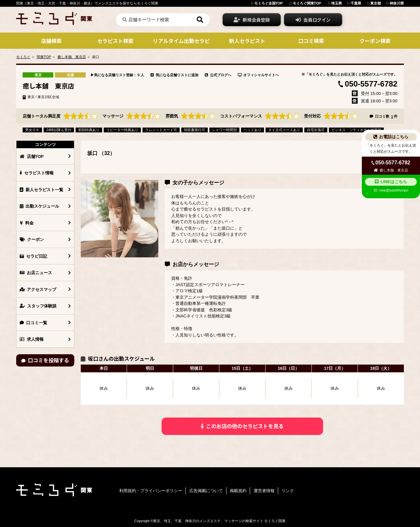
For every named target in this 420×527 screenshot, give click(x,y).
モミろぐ (23, 57)
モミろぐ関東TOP (307, 3)
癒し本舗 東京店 (72, 57)
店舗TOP (32, 156)
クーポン (32, 239)
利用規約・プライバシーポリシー (151, 491)
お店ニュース (36, 273)
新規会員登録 (252, 20)
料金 (27, 223)
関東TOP (44, 57)
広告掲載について (206, 491)
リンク (288, 491)
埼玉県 (336, 3)
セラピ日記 (33, 256)
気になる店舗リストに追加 (174, 75)
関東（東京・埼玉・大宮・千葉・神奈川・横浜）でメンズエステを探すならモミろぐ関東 (87, 3)
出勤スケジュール (39, 206)
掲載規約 (238, 491)
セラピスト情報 (37, 173)
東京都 (376, 3)
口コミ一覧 (33, 323)
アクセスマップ (38, 289)
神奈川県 (397, 3)
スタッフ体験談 (38, 306)
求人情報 (32, 339)
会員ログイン (313, 20)
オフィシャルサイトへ (258, 75)
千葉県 (356, 3)
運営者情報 (264, 491)
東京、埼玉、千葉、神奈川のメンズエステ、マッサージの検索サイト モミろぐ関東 (219, 521)
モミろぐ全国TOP (268, 3)
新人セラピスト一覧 (42, 190)
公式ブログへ (218, 75)
